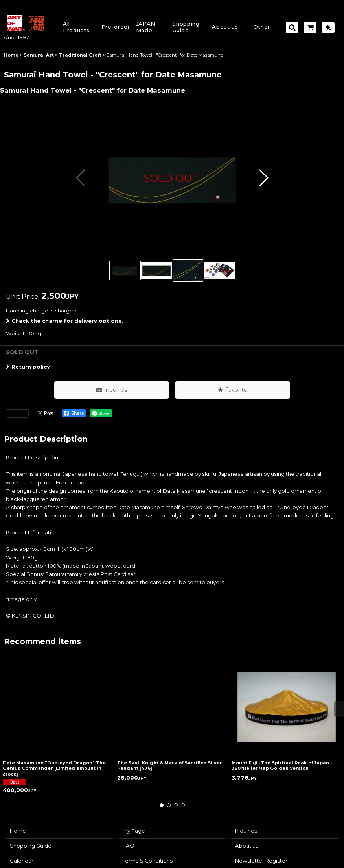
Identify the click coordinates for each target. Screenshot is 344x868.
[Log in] (328, 27)
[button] (189, 28)
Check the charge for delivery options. (64, 321)
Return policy (28, 367)
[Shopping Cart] (310, 27)
